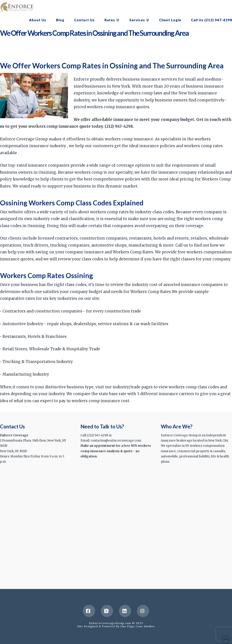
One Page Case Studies (138, 626)
